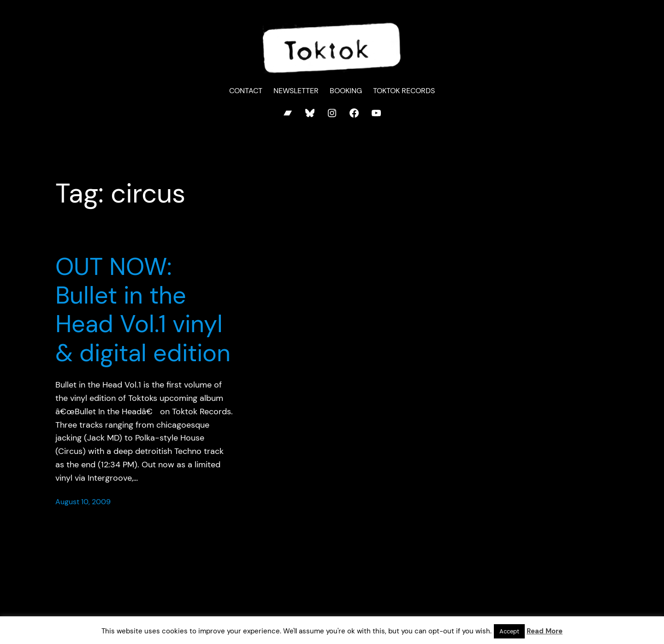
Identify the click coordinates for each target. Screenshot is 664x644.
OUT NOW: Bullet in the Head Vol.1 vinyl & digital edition (143, 310)
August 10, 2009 (83, 502)
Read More (545, 631)
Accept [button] (509, 631)
